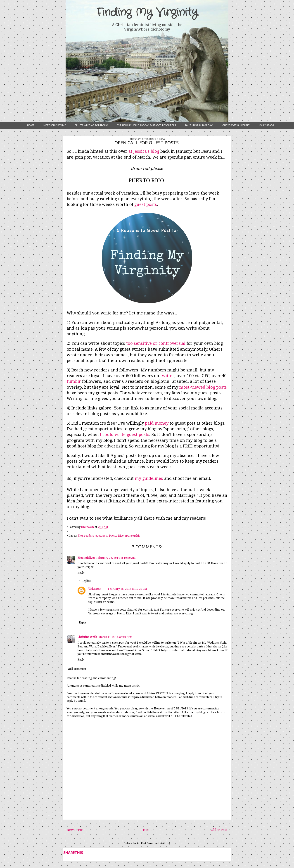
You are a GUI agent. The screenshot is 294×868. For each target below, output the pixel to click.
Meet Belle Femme (55, 126)
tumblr (74, 381)
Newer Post (76, 830)
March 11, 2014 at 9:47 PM (115, 637)
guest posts (146, 204)
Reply (81, 573)
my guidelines (149, 478)
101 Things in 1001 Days (199, 126)
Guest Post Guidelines (236, 126)
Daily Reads (267, 126)
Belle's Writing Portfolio (91, 126)
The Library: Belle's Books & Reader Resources (146, 126)
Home (31, 126)
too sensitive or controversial (156, 343)
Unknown (95, 589)
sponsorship (133, 536)
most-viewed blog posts (203, 387)
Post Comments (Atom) (155, 843)
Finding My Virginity (147, 12)
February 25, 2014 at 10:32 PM (127, 589)
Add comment (77, 669)
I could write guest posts (125, 434)
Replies (86, 581)
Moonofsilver (86, 558)
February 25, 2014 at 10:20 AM (116, 558)
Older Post (219, 830)
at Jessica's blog (144, 151)
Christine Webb (87, 637)
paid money (157, 423)
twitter (167, 376)
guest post (101, 536)
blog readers (86, 536)
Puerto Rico (116, 536)
